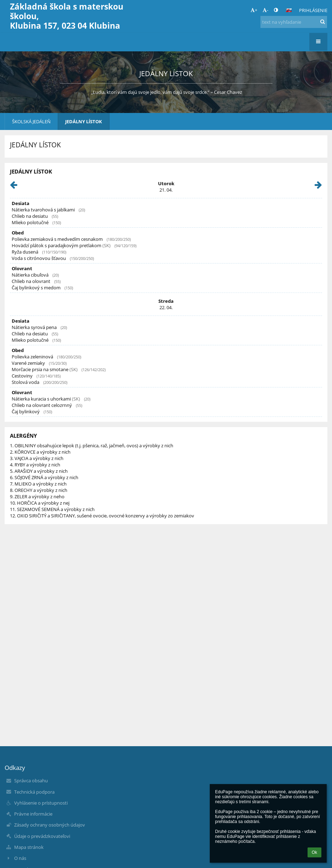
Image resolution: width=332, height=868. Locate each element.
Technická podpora (34, 792)
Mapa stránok (29, 847)
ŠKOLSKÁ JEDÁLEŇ (31, 121)
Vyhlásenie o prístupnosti (41, 803)
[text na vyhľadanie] (294, 22)
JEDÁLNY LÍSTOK (84, 121)
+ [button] (254, 10)
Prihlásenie (313, 10)
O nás (20, 858)
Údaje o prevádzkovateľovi (42, 836)
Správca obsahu (31, 781)
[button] (289, 10)
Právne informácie (33, 814)
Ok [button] (314, 852)
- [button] (265, 10)
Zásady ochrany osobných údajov (50, 825)
